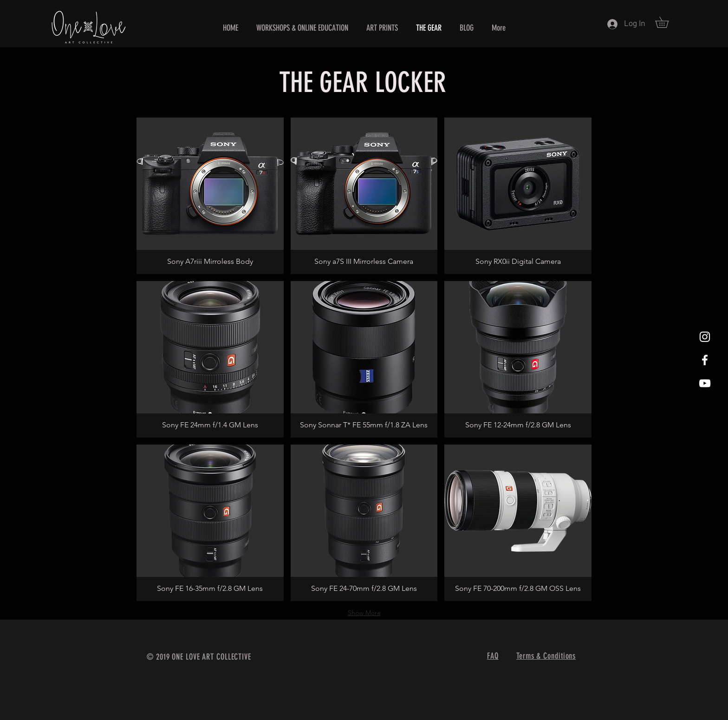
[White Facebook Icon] (705, 360)
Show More (364, 613)
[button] (667, 22)
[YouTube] (705, 383)
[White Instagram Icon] (705, 337)
